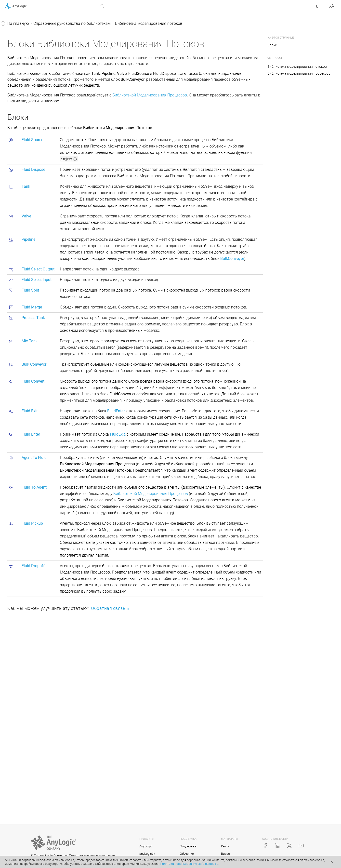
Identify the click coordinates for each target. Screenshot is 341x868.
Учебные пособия (21, 33)
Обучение (187, 854)
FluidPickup (28, 314)
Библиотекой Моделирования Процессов (223, 117)
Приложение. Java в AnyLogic (32, 531)
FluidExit (26, 277)
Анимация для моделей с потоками (37, 336)
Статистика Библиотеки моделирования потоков (36, 361)
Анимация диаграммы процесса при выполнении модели (38, 380)
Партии (20, 349)
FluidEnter (27, 286)
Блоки (19, 146)
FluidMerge (28, 230)
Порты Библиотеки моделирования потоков (36, 399)
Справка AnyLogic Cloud (27, 549)
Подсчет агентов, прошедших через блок (36, 462)
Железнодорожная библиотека (26, 102)
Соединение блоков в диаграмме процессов (30, 415)
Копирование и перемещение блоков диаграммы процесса (36, 477)
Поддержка (188, 846)
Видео (225, 854)
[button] (25, 6)
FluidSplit (26, 221)
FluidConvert (29, 268)
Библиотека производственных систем (33, 77)
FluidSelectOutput (33, 202)
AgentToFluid (30, 296)
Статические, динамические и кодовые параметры (36, 430)
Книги (225, 846)
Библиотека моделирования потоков (35, 134)
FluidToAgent (30, 305)
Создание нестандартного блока (33, 509)
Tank (22, 174)
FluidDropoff (29, 324)
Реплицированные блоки (32, 521)
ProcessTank (29, 240)
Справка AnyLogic (21, 24)
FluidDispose (29, 165)
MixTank (26, 249)
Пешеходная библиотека (32, 90)
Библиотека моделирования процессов (35, 62)
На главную (92, 23)
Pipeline (25, 193)
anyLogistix (147, 854)
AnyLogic (146, 846)
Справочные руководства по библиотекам (31, 46)
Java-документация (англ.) (29, 540)
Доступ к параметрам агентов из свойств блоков (34, 446)
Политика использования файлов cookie (189, 864)
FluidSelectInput (32, 212)
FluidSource (28, 156)
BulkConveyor (30, 258)
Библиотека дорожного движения (31, 118)
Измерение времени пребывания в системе (30, 493)
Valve (23, 184)
